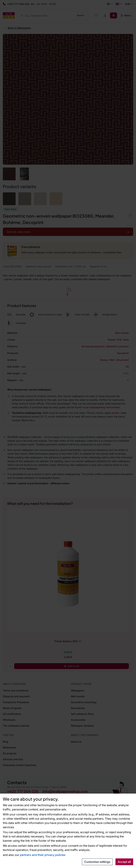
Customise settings (97, 862)
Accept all (124, 862)
